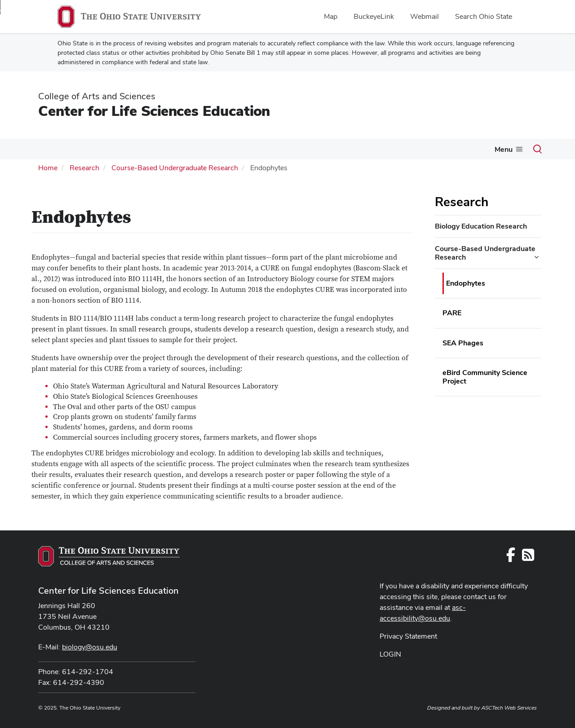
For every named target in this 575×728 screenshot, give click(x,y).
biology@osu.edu (90, 646)
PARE (452, 312)
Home (48, 167)
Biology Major (88, 149)
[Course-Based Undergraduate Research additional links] (536, 256)
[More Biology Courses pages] (185, 151)
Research (378, 149)
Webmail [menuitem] (425, 16)
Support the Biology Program (458, 149)
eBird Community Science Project (485, 376)
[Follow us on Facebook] (511, 557)
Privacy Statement (408, 635)
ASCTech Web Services (509, 707)
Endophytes (466, 282)
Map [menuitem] (331, 16)
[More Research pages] (397, 151)
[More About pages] (52, 151)
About (39, 149)
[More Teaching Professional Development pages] (349, 151)
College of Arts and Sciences (97, 96)
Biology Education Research (481, 225)
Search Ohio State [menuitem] (484, 16)
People (210, 149)
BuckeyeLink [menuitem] (374, 16)
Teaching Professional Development (288, 149)
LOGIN (390, 653)
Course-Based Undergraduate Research (175, 167)
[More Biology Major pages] (114, 151)
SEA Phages (463, 342)
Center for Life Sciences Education (154, 111)
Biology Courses (155, 149)
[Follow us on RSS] (528, 557)
